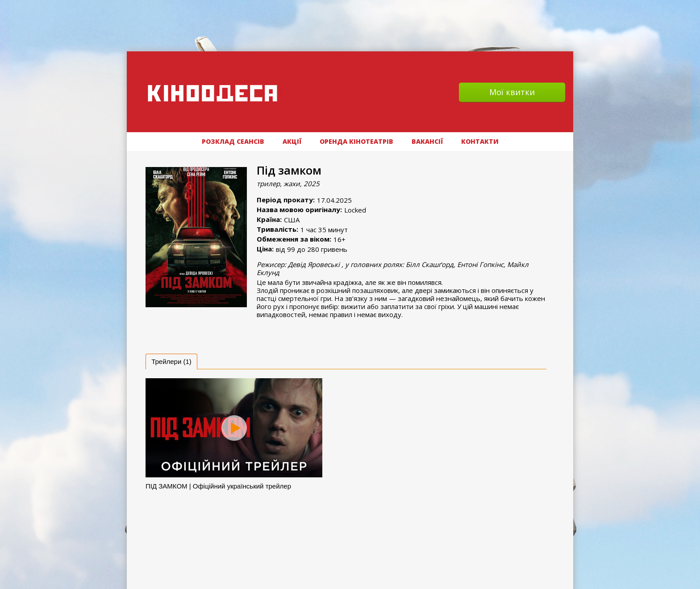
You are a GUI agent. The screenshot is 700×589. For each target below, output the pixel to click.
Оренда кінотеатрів (356, 141)
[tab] (171, 361)
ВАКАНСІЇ (427, 141)
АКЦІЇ (292, 141)
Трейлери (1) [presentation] (171, 361)
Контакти (480, 141)
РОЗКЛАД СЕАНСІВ (233, 141)
